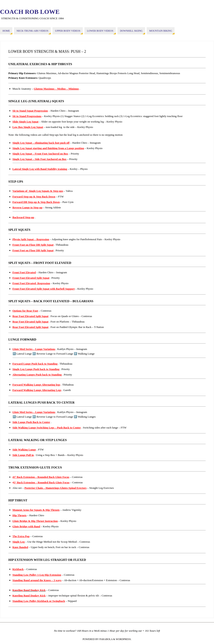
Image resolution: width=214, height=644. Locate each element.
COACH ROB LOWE (30, 12)
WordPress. (124, 639)
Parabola (106, 639)
